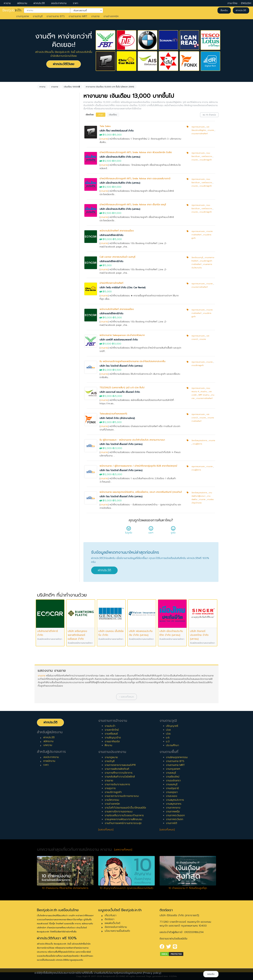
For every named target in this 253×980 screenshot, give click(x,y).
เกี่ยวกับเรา (111, 915)
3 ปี (43, 254)
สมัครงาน (22, 3)
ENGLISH (246, 3)
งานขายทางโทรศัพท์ (200, 134)
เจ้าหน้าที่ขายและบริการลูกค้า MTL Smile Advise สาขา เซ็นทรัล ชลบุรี (133, 205)
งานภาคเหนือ (173, 812)
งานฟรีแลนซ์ (111, 734)
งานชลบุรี (171, 773)
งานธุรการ (110, 788)
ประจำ (44, 195)
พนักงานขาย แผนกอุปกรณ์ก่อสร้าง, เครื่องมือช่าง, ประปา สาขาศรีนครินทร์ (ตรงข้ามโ (141, 492)
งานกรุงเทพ (23, 16)
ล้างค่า (41, 136)
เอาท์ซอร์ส (46, 221)
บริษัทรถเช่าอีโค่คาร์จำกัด (111, 235)
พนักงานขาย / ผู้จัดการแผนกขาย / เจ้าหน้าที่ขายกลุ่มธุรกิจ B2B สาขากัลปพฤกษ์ (138, 466)
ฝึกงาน (45, 216)
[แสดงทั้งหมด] (106, 830)
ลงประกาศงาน (59, 3)
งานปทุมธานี (172, 788)
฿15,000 (117, 135)
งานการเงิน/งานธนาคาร (117, 784)
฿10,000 (107, 239)
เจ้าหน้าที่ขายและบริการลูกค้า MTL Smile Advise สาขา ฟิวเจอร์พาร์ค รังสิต (136, 152)
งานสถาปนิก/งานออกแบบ (119, 812)
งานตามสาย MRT (78, 16)
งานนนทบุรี (172, 784)
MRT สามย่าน (204, 395)
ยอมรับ (211, 974)
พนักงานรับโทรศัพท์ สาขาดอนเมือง (117, 231)
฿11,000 (107, 344)
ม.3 (168, 741)
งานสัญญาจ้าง (113, 738)
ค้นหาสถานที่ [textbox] (85, 10)
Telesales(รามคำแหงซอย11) (113, 414)
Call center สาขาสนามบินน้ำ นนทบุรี (117, 257)
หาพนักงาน (49, 761)
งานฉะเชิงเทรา (173, 781)
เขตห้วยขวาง (207, 156)
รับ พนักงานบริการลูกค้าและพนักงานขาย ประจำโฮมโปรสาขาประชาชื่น (132, 361)
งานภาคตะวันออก (175, 815)
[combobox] (47, 10)
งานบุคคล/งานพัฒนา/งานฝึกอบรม (123, 819)
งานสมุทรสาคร (174, 804)
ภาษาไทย (232, 3)
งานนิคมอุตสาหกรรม (177, 757)
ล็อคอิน (224, 10)
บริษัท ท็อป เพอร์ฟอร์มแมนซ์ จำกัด (117, 131)
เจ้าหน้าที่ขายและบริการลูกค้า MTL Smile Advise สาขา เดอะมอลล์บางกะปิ (135, 179)
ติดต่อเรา (109, 919)
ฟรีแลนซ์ (45, 211)
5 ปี (43, 265)
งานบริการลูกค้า (206, 160)
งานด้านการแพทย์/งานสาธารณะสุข (123, 823)
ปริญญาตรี (172, 726)
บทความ (48, 745)
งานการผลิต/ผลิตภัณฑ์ (117, 769)
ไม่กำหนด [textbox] (47, 154)
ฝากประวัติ (39, 3)
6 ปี (43, 270)
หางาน (7, 3)
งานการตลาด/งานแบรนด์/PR (120, 765)
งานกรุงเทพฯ (173, 769)
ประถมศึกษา (172, 745)
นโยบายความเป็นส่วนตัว (117, 931)
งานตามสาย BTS (56, 16)
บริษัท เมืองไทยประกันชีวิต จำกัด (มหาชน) (120, 157)
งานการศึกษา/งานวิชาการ (119, 773)
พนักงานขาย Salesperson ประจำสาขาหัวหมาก (122, 335)
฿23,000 (117, 448)
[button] (126, 697)
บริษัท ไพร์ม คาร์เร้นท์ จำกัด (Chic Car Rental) (123, 288)
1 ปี (43, 244)
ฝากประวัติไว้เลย (64, 64)
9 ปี (43, 285)
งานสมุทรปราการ (175, 800)
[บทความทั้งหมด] (123, 850)
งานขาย (95, 16)
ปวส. (169, 730)
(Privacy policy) (152, 973)
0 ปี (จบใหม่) (48, 239)
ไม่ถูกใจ (129, 531)
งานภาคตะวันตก (175, 819)
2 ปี (43, 249)
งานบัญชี (38, 16)
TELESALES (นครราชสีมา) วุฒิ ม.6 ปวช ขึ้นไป (122, 388)
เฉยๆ (151, 531)
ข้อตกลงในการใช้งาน (116, 927)
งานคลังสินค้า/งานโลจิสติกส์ (120, 777)
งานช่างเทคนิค (111, 16)
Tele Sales (105, 126)
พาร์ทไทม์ (46, 200)
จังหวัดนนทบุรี (197, 258)
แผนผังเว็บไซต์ (112, 923)
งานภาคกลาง (173, 808)
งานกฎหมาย (111, 757)
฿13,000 (107, 135)
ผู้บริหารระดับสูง (49, 324)
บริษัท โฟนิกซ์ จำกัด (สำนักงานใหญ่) (117, 418)
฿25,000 (117, 396)
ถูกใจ (173, 531)
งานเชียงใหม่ (173, 777)
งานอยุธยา (172, 792)
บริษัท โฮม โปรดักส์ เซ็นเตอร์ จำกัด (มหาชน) (121, 366)
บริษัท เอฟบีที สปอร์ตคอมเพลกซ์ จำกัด (119, 340)
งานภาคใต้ (172, 823)
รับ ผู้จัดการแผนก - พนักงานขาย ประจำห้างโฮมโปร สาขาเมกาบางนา (132, 440)
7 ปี (43, 275)
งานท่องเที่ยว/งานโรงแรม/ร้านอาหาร (124, 815)
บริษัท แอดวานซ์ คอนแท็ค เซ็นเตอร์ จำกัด (120, 392)
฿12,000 (107, 370)
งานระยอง (172, 796)
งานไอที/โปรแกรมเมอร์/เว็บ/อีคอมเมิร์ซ (125, 808)
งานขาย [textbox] (46, 131)
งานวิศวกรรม (112, 800)
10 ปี (44, 290)
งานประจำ (110, 726)
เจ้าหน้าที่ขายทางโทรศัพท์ (111, 283)
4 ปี (43, 259)
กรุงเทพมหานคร (198, 127)
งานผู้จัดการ (197, 444)
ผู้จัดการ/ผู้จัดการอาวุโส (54, 318)
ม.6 (168, 738)
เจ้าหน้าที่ (45, 308)
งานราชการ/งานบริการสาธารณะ (122, 796)
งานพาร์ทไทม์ (112, 730)
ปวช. (169, 734)
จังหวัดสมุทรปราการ (199, 440)
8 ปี (43, 280)
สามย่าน (204, 392)
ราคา (76, 3)
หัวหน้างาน (47, 313)
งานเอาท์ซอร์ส (112, 741)
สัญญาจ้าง (47, 206)
